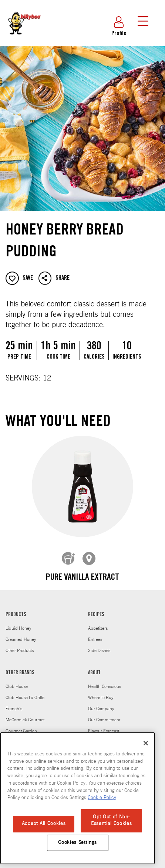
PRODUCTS (16, 609)
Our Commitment (104, 714)
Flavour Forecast (104, 725)
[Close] (146, 743)
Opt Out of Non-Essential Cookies (111, 820)
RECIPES (96, 609)
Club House (17, 681)
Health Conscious (105, 681)
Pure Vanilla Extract (82, 578)
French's (14, 703)
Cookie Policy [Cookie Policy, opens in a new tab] (102, 798)
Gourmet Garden (21, 725)
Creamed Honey (21, 634)
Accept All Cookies (44, 824)
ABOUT (94, 668)
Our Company (101, 703)
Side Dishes (99, 645)
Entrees (95, 634)
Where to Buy (101, 692)
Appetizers (98, 623)
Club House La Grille (25, 692)
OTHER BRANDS (20, 668)
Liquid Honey (18, 623)
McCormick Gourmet (25, 714)
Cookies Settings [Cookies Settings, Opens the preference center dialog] (78, 843)
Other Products (20, 645)
